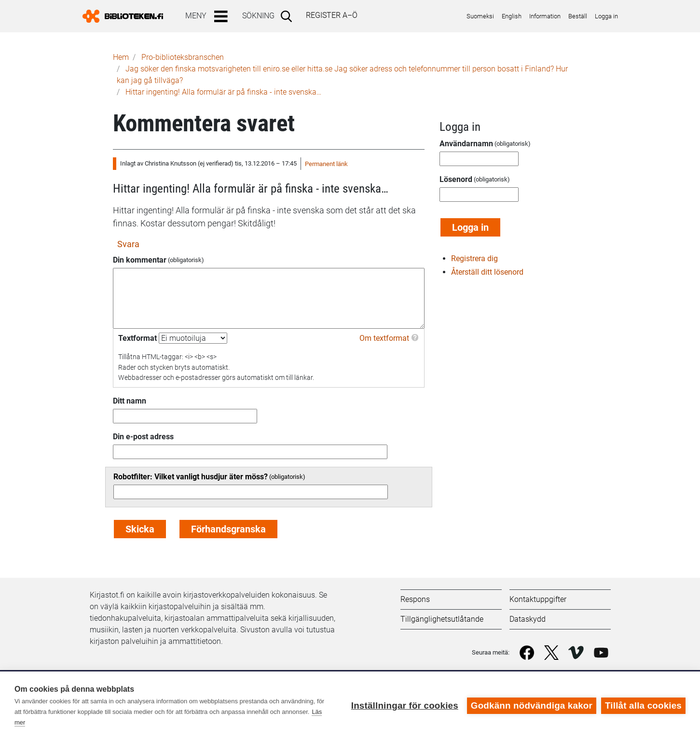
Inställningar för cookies (405, 705)
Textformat (137, 338)
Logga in (606, 16)
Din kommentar (140, 260)
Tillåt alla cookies (643, 705)
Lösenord (456, 179)
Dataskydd (528, 619)
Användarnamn (466, 144)
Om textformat (384, 338)
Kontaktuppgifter (538, 599)
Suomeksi (480, 16)
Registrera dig (474, 258)
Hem (121, 57)
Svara (128, 244)
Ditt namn (130, 401)
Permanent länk (326, 164)
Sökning (258, 16)
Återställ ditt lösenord (487, 272)
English (512, 16)
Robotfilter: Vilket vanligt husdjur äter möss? (191, 477)
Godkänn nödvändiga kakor (532, 705)
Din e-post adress (143, 437)
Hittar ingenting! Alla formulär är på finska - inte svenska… (223, 92)
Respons (415, 599)
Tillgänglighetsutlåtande (442, 619)
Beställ (578, 16)
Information (545, 16)
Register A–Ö (332, 15)
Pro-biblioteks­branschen (183, 57)
